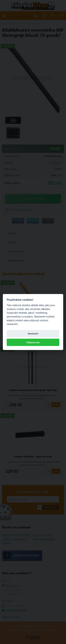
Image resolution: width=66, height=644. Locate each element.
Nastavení (33, 334)
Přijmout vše (33, 342)
